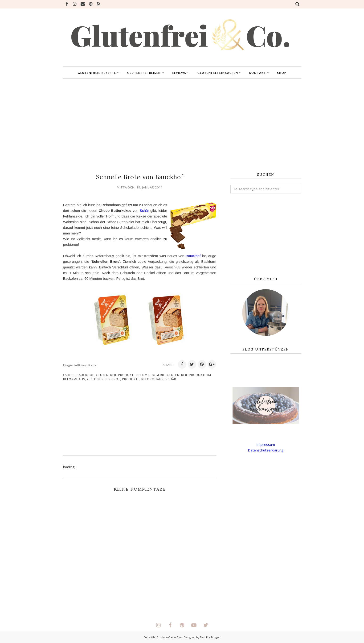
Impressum (266, 444)
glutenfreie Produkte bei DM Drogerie (130, 375)
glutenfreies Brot (104, 379)
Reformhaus (152, 379)
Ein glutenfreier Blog (169, 637)
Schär (152, 211)
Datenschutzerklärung (266, 450)
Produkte (131, 379)
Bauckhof (89, 261)
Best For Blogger (210, 637)
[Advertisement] (182, 126)
